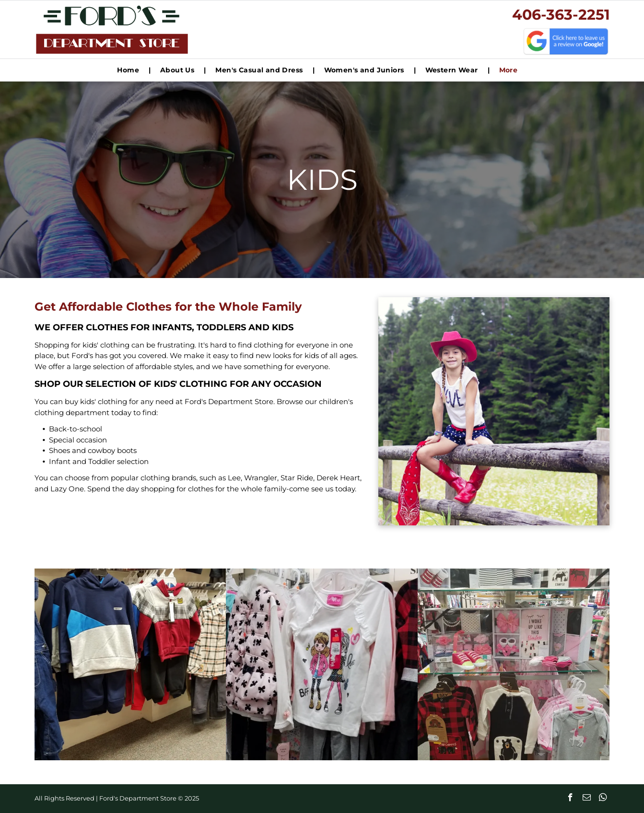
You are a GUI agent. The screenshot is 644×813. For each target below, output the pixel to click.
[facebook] (570, 799)
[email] (587, 799)
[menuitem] (129, 70)
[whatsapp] (603, 799)
